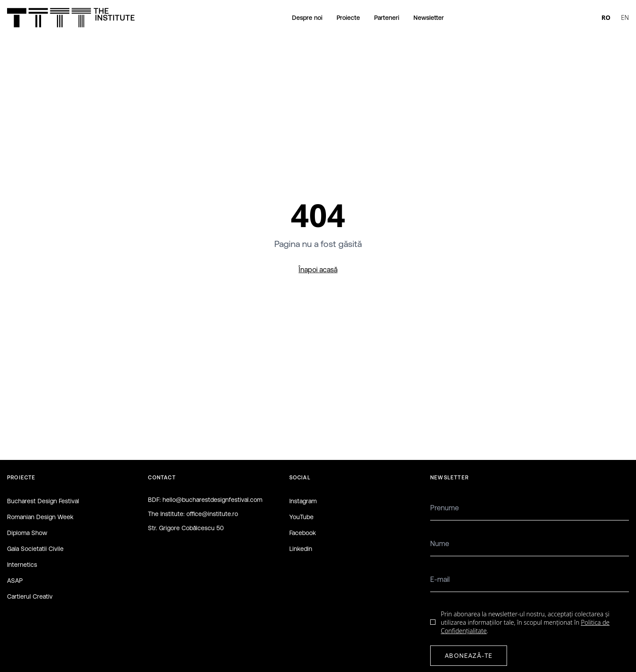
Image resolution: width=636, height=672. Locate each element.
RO (606, 17)
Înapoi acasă (318, 270)
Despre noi (307, 18)
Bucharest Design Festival (43, 501)
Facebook (303, 533)
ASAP (15, 581)
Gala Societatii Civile (35, 549)
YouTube (301, 517)
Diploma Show (27, 533)
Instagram (303, 501)
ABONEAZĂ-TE (469, 656)
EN (625, 17)
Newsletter (429, 18)
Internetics (22, 565)
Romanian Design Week (40, 517)
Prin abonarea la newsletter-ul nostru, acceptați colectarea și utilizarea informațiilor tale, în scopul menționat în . (525, 623)
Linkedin (301, 549)
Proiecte (348, 18)
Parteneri (387, 18)
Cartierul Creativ (30, 596)
